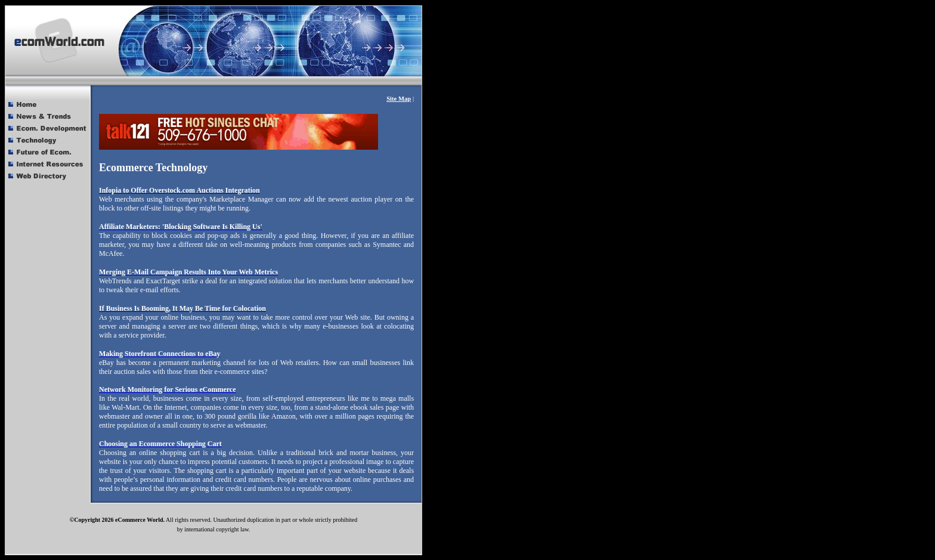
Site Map (399, 99)
